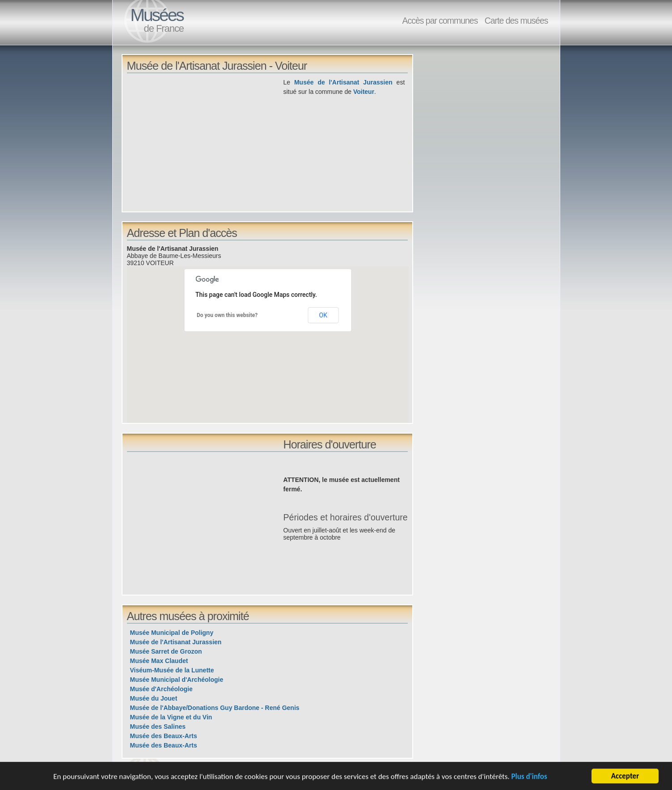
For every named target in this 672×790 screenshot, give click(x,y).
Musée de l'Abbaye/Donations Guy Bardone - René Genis (215, 708)
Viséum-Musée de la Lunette (172, 670)
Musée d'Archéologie (161, 689)
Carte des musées (516, 21)
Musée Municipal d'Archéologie (177, 680)
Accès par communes (440, 21)
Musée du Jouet (154, 698)
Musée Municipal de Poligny (172, 633)
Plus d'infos (529, 777)
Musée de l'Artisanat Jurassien (343, 82)
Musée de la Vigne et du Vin (171, 717)
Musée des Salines (158, 727)
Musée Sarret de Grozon (166, 651)
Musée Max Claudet (159, 661)
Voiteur (364, 92)
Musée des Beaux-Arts (164, 736)
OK (323, 315)
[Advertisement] (205, 140)
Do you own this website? (227, 315)
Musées (157, 15)
